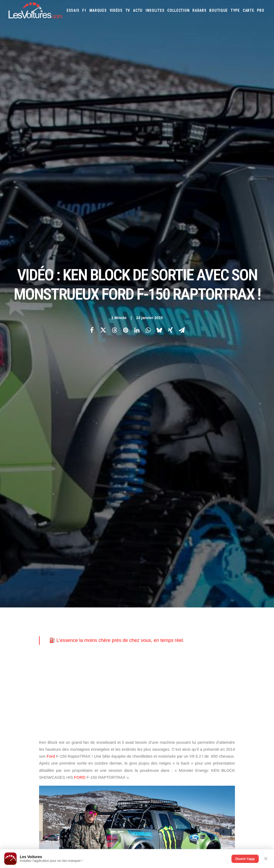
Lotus (191, 638)
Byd (146, 624)
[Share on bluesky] (159, 94)
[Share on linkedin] (137, 94)
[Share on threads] (114, 94)
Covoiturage (250, 667)
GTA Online (87, 678)
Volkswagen (202, 653)
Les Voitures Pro (91, 627)
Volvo (218, 653)
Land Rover (164, 638)
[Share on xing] (170, 94)
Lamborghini (244, 631)
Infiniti (176, 631)
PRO (260, 10)
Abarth (148, 617)
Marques (98, 10)
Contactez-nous (21, 645)
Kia (209, 631)
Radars (199, 10)
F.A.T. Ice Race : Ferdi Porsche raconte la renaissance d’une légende (203, 790)
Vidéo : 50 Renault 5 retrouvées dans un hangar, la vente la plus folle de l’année (68, 828)
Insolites (155, 10)
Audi (215, 617)
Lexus (179, 638)
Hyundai (162, 631)
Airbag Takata (182, 674)
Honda (148, 631)
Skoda (147, 653)
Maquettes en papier (195, 667)
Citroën (176, 624)
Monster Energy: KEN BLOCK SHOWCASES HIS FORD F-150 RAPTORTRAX (97, 473)
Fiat (250, 624)
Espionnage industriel (96, 697)
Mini (146, 645)
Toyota (184, 653)
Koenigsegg (223, 631)
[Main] (137, 534)
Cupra (189, 624)
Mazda (219, 638)
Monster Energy (140, 465)
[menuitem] (73, 10)
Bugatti (252, 617)
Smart (159, 653)
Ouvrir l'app (245, 859)
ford (46, 465)
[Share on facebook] (92, 94)
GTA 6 (83, 660)
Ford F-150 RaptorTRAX (76, 465)
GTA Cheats (87, 669)
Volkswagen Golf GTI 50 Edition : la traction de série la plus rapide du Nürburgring (70, 835)
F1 (84, 10)
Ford (51, 283)
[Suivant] (214, 534)
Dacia (200, 624)
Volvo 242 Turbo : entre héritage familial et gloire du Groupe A (197, 825)
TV (128, 10)
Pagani (179, 645)
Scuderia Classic (91, 645)
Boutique (218, 10)
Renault (224, 645)
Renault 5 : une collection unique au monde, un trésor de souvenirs (201, 782)
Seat (257, 645)
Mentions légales (22, 655)
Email (146, 565)
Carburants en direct (228, 674)
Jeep (201, 631)
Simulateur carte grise (160, 667)
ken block (110, 465)
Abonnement (18, 627)
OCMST (83, 716)
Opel (168, 645)
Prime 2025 (161, 674)
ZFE (235, 667)
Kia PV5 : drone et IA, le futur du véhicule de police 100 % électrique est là (64, 793)
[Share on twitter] (103, 94)
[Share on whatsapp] (148, 94)
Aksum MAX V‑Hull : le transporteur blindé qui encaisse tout (195, 775)
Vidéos (116, 10)
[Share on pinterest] (125, 94)
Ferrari (239, 624)
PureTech (202, 674)
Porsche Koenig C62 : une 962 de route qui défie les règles (194, 803)
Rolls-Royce (242, 645)
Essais (73, 10)
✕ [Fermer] (266, 859)
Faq (11, 636)
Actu (138, 10)
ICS (81, 725)
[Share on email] (182, 94)
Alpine (181, 617)
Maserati (205, 638)
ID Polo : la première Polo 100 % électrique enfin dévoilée (193, 797)
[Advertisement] (137, 219)
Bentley (228, 617)
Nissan (157, 645)
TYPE (235, 10)
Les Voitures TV (90, 617)
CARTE (248, 10)
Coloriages (222, 667)
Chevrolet (159, 624)
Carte (13, 617)
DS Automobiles (219, 624)
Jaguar (190, 631)
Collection (178, 10)
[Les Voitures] (35, 10)
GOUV (147, 674)
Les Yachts (87, 636)
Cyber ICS (85, 706)
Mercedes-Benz (253, 638)
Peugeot (193, 645)
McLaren (233, 638)
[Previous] (60, 534)
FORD (80, 305)
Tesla (171, 653)
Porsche (209, 645)
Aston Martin (199, 617)
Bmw (240, 617)
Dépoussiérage (89, 688)
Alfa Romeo (165, 617)
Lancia (148, 638)
